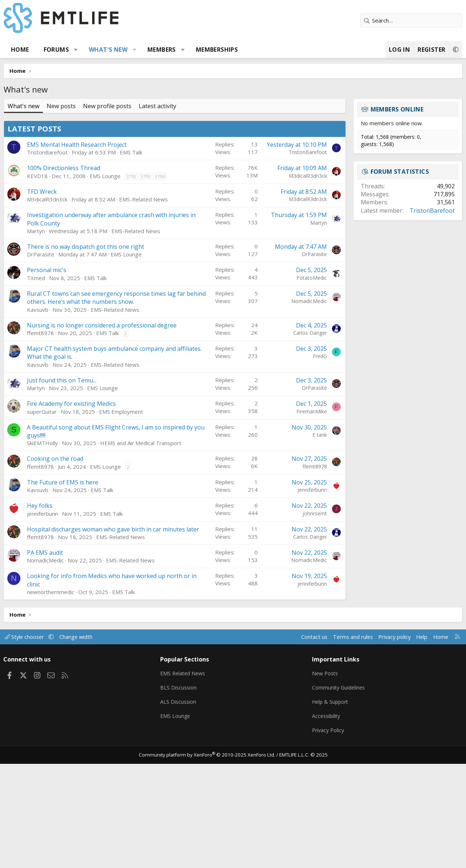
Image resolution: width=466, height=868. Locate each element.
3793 (146, 282)
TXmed (36, 384)
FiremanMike (312, 517)
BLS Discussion (180, 793)
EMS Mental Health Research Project (77, 250)
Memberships (217, 50)
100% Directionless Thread (64, 274)
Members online (397, 109)
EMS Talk (131, 258)
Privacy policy (390, 742)
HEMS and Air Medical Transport (141, 549)
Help (418, 742)
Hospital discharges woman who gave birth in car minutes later (113, 635)
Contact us (307, 742)
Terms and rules (346, 742)
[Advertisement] (175, 172)
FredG (320, 462)
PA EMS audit (45, 658)
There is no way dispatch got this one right (86, 352)
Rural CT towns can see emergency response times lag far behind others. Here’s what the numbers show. (116, 403)
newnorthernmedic (51, 698)
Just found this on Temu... (62, 486)
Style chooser (28, 742)
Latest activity (157, 106)
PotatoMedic (312, 383)
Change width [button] (81, 742)
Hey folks (40, 611)
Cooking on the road (55, 564)
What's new (108, 50)
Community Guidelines (339, 793)
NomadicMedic (309, 407)
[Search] (411, 21)
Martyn (36, 337)
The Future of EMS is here (63, 588)
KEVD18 (37, 282)
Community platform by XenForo (208, 859)
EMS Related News (185, 778)
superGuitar (42, 517)
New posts (61, 106)
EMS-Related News (143, 305)
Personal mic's (47, 376)
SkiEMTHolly (42, 549)
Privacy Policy (328, 835)
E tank (320, 540)
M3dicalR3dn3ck (308, 281)
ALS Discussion (180, 807)
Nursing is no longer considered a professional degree (102, 431)
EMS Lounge (105, 282)
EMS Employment (121, 517)
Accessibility (326, 821)
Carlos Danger (310, 438)
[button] (76, 50)
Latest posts (35, 234)
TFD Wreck (42, 297)
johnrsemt (315, 619)
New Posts (325, 778)
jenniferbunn (312, 595)
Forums (56, 50)
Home (20, 50)
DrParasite (41, 360)
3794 (160, 282)
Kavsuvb (38, 415)
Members (162, 50)
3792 (131, 282)
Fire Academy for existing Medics (71, 509)
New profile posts (107, 106)
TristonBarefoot (47, 258)
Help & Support (331, 807)
